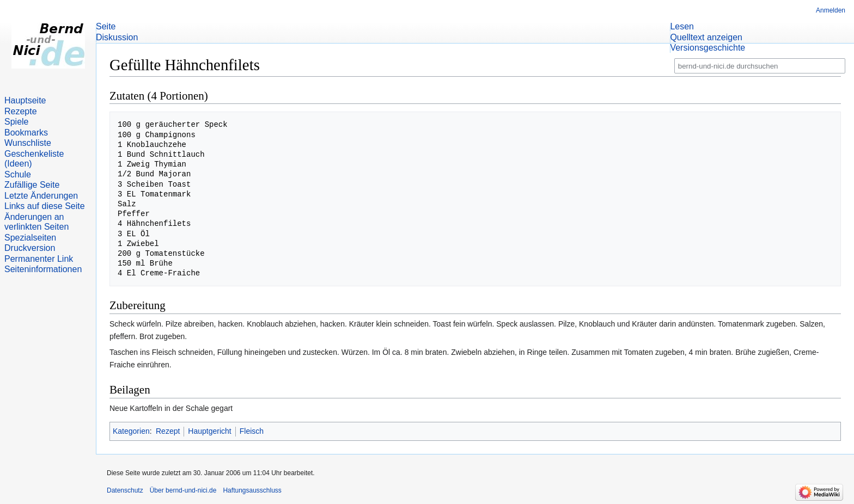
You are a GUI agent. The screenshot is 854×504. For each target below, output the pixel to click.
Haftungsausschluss (252, 490)
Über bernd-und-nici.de (183, 490)
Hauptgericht (209, 431)
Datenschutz (125, 490)
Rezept (168, 431)
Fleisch (252, 431)
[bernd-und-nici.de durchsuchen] (760, 66)
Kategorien (131, 431)
